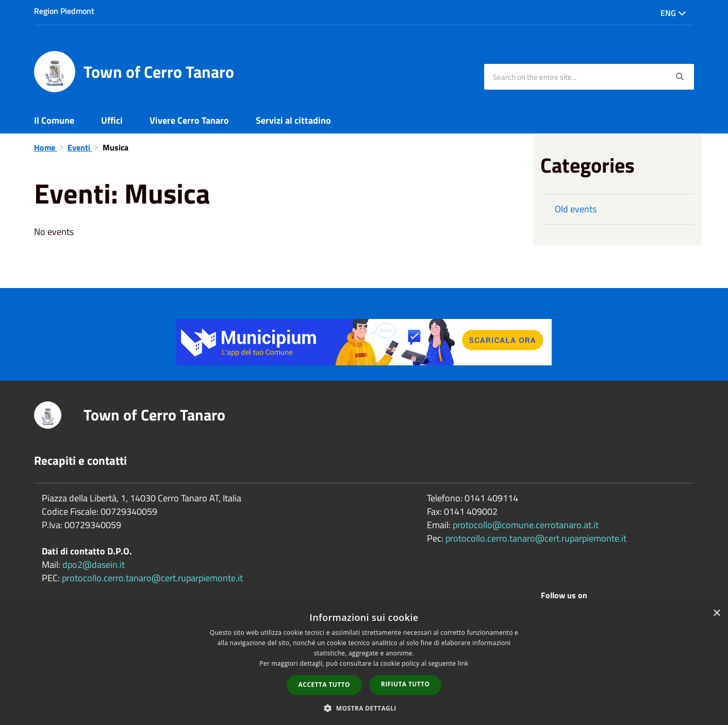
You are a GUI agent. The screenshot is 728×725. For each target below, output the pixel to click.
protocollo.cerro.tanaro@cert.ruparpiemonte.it (152, 578)
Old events (576, 209)
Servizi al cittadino (293, 120)
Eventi (80, 147)
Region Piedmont (64, 11)
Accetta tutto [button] (324, 685)
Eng (673, 13)
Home (46, 147)
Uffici (112, 120)
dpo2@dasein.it (94, 564)
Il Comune (54, 120)
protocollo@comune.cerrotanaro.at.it (526, 525)
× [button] (716, 613)
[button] (364, 708)
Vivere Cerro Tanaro (189, 120)
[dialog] (364, 664)
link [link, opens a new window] (463, 663)
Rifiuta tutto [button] (406, 684)
